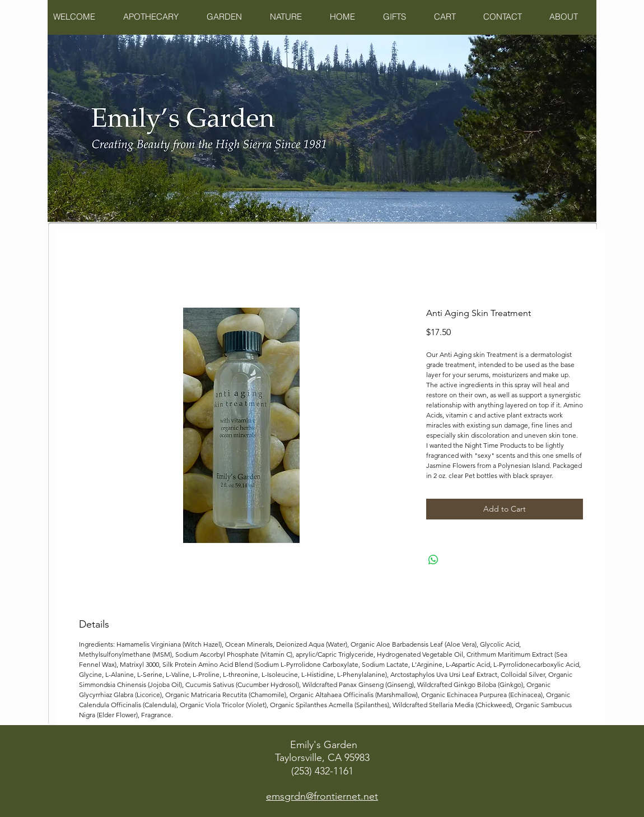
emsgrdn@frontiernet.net (322, 796)
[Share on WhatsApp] (433, 560)
